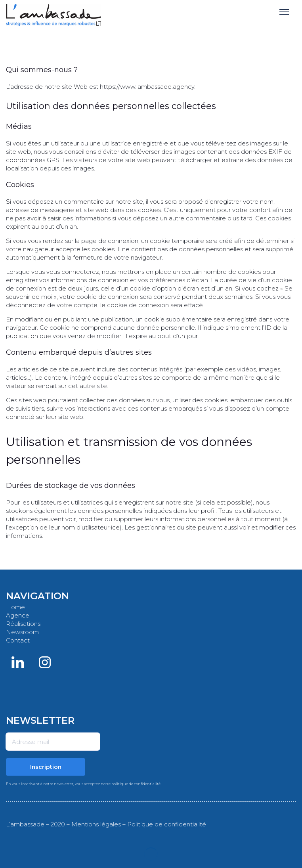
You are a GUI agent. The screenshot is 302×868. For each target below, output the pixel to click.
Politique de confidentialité (167, 824)
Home (15, 607)
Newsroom (22, 632)
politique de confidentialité (136, 784)
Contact (18, 640)
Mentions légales (96, 824)
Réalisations (23, 624)
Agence (18, 615)
